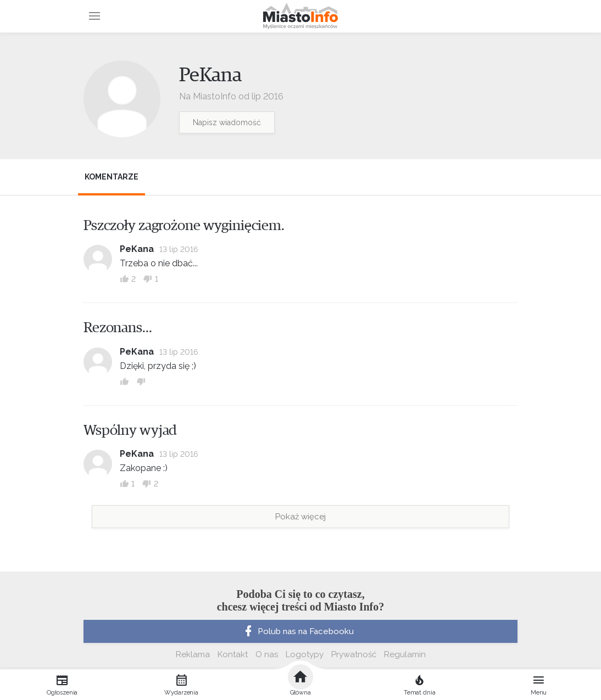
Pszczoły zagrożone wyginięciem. (184, 226)
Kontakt (233, 654)
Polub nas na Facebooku (298, 631)
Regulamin (405, 654)
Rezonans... (118, 328)
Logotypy (305, 654)
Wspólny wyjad (130, 430)
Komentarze (112, 177)
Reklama (193, 654)
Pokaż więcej (300, 517)
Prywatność (354, 654)
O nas (267, 654)
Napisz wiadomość (227, 122)
